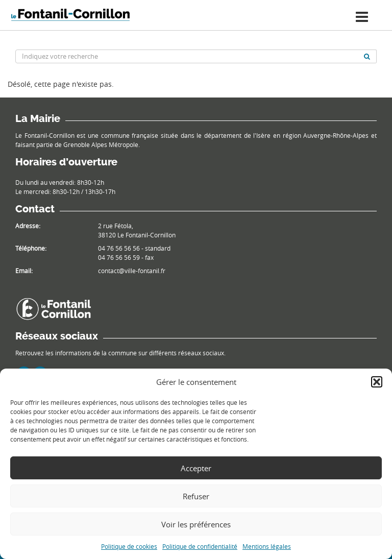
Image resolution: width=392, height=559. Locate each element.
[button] (377, 382)
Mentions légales (267, 546)
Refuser (196, 496)
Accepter (196, 468)
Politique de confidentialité (200, 546)
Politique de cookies (129, 546)
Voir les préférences (196, 524)
